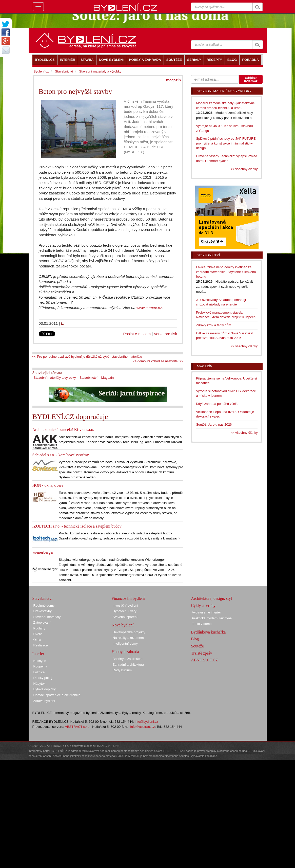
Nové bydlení (123, 625)
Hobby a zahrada (125, 652)
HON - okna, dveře (48, 485)
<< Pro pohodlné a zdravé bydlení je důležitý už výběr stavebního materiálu (87, 357)
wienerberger (43, 552)
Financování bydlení (128, 598)
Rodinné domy (44, 605)
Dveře (38, 634)
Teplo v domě (202, 624)
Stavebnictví (88, 378)
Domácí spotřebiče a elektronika (57, 695)
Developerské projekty (129, 632)
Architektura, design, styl (211, 598)
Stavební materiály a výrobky (55, 378)
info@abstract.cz (143, 727)
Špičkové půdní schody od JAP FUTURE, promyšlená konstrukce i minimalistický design (226, 143)
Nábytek (40, 684)
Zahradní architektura (128, 665)
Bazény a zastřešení (128, 659)
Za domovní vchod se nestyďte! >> (158, 361)
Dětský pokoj (43, 678)
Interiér (38, 654)
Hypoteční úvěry (125, 611)
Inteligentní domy (125, 644)
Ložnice (39, 672)
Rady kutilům (122, 670)
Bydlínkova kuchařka (208, 632)
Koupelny (40, 666)
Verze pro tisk (165, 334)
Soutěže (197, 646)
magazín (173, 80)
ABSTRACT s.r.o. (78, 727)
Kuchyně (40, 661)
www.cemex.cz (149, 308)
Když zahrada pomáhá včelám (218, 404)
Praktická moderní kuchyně (212, 618)
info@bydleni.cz (146, 722)
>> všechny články (244, 169)
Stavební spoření (125, 617)
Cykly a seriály (203, 605)
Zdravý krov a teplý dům (214, 325)
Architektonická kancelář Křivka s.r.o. (63, 430)
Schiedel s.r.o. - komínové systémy (61, 455)
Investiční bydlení (125, 605)
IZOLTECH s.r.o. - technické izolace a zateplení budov (77, 526)
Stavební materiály (47, 617)
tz (63, 323)
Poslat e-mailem (137, 334)
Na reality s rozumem (128, 638)
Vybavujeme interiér (206, 612)
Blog (195, 639)
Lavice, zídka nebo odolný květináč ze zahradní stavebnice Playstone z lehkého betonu (226, 272)
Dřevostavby (43, 611)
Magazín (107, 378)
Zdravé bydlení (44, 701)
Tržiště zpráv (201, 653)
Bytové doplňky (45, 689)
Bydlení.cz (41, 71)
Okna (37, 640)
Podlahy (39, 628)
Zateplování (42, 622)
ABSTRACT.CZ (204, 660)
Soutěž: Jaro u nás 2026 (214, 424)
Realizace (41, 645)
